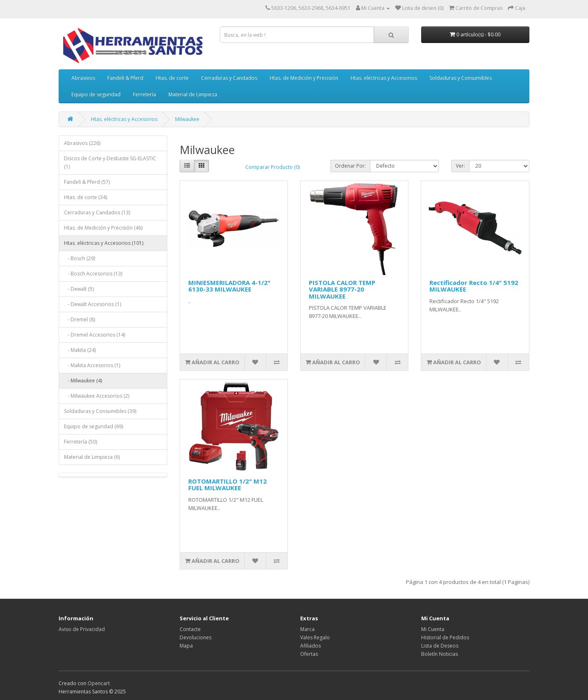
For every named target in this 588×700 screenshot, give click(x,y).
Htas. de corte (172, 78)
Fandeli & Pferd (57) (87, 182)
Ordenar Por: (350, 166)
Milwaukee (187, 119)
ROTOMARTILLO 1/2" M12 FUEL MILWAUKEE (228, 485)
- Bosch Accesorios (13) (93, 274)
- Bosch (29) (79, 258)
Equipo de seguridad (96, 94)
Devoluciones (196, 637)
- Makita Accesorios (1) (92, 365)
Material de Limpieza (193, 94)
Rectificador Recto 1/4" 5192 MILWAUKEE (474, 286)
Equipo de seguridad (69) (94, 426)
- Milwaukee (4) (83, 381)
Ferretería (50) (81, 442)
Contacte (190, 629)
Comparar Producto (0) (273, 167)
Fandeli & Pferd (125, 78)
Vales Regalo (315, 637)
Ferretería (145, 94)
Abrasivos (83, 78)
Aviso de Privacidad (82, 629)
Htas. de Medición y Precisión (304, 78)
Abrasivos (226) (82, 143)
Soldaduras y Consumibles (461, 78)
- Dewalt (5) (79, 289)
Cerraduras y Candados (229, 78)
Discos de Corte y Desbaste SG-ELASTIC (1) (110, 163)
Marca (307, 629)
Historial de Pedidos (445, 637)
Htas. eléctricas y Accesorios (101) (104, 243)
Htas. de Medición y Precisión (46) (103, 228)
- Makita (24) (80, 350)
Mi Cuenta (433, 629)
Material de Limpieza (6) (92, 457)
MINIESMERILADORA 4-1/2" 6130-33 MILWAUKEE (229, 286)
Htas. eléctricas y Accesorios (384, 78)
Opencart (99, 683)
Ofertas (309, 654)
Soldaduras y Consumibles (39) (100, 411)
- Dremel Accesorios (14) (95, 335)
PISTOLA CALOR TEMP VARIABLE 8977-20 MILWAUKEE (342, 289)
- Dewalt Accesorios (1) (92, 304)
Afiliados (311, 646)
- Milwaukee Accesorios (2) (97, 396)
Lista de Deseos (440, 646)
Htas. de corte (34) (85, 197)
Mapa (186, 646)
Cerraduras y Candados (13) (97, 212)
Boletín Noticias (440, 654)
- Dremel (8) (79, 319)
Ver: (460, 166)
